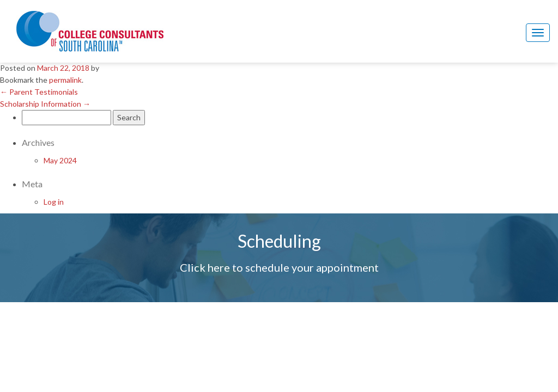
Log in (54, 202)
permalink (65, 80)
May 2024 (60, 160)
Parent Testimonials (39, 92)
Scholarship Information (45, 104)
